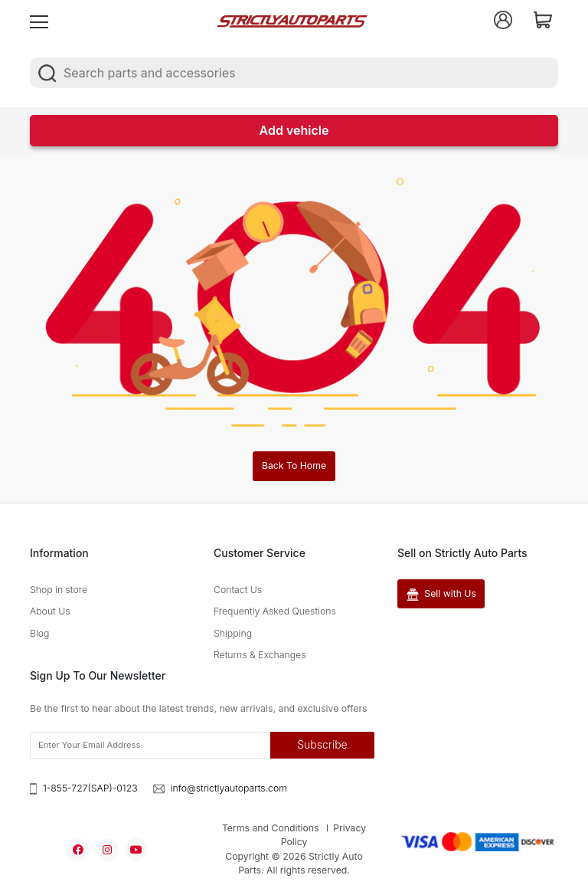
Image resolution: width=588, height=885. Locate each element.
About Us (50, 611)
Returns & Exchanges (260, 655)
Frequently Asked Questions (275, 611)
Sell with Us (441, 594)
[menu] (39, 20)
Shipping (233, 633)
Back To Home (294, 465)
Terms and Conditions (271, 828)
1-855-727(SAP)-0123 (90, 788)
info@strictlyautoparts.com (229, 788)
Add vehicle (294, 130)
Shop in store (59, 590)
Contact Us (238, 590)
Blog (39, 633)
